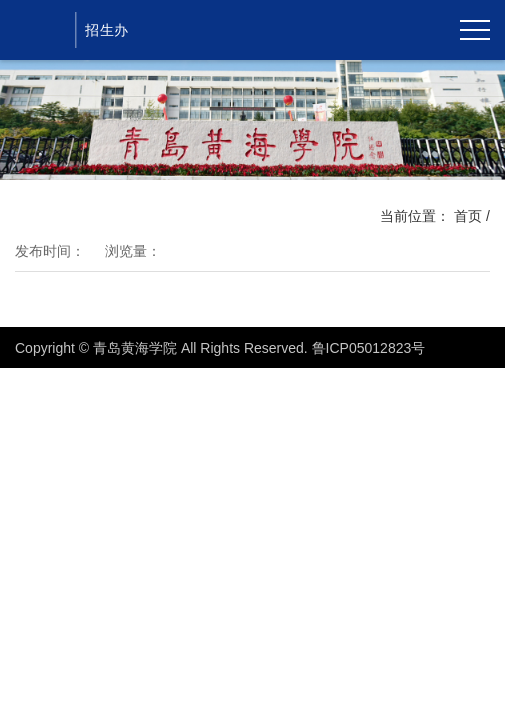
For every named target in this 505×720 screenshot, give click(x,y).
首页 (468, 216)
